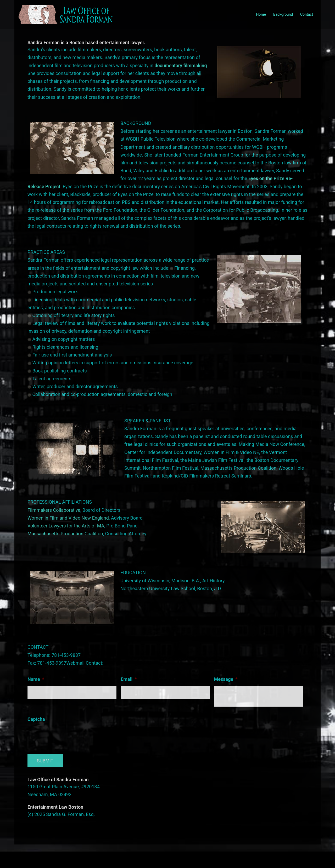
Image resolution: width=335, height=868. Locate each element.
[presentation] (67, 736)
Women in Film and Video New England (68, 518)
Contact (307, 14)
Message (226, 679)
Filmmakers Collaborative (54, 510)
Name (36, 679)
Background (283, 14)
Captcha (36, 719)
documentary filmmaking (181, 65)
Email (129, 679)
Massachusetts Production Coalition (65, 534)
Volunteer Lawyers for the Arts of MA (66, 526)
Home (261, 14)
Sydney (133, 859)
